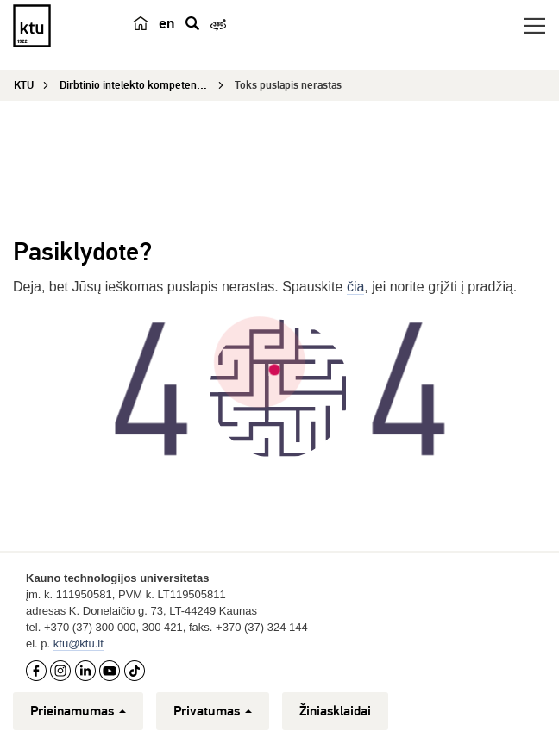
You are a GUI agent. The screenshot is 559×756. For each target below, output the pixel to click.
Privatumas (213, 711)
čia (355, 287)
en (167, 23)
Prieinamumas (78, 711)
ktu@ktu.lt (79, 644)
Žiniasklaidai (335, 711)
